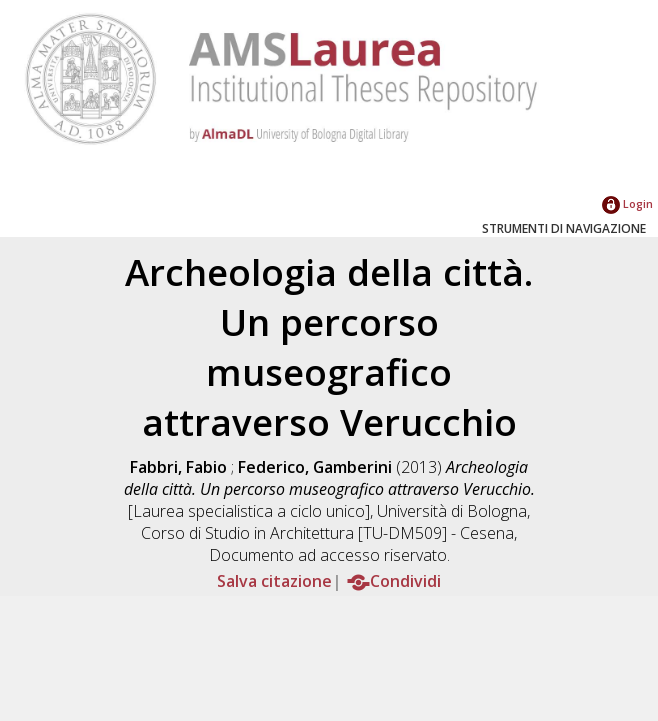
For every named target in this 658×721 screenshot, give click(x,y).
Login (627, 203)
